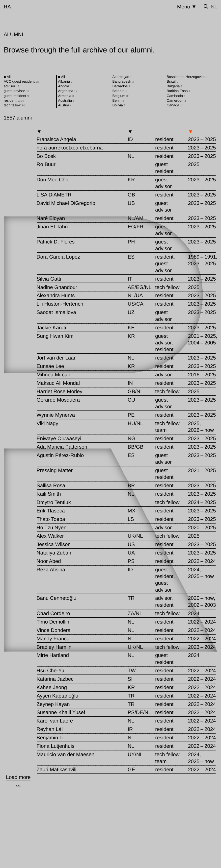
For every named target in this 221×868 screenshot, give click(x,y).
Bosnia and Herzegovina (187, 77)
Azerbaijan (122, 77)
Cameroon (176, 101)
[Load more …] (18, 781)
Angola (65, 86)
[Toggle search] (206, 6)
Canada (175, 105)
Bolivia (119, 105)
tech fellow (14, 105)
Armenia (66, 96)
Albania (65, 82)
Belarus (120, 91)
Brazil (172, 82)
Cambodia (176, 96)
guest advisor (16, 91)
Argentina (68, 91)
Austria (65, 105)
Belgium (121, 96)
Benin (118, 101)
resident (14, 101)
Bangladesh (123, 82)
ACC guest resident (21, 82)
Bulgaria (175, 86)
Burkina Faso (179, 91)
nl (214, 7)
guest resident (17, 96)
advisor (12, 86)
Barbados (121, 86)
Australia (66, 101)
